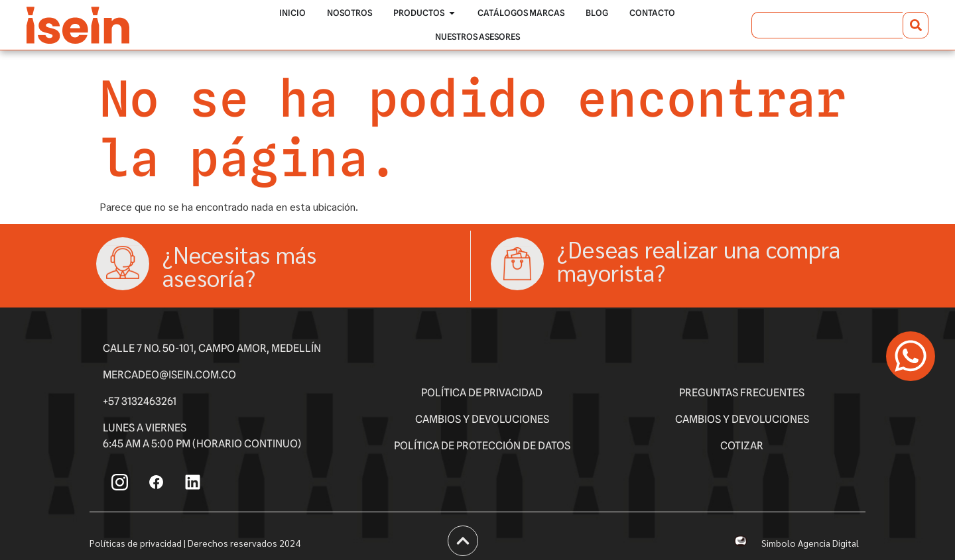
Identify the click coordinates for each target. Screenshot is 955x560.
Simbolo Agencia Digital (810, 543)
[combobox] (827, 25)
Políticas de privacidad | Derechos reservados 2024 (195, 543)
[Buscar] (916, 25)
